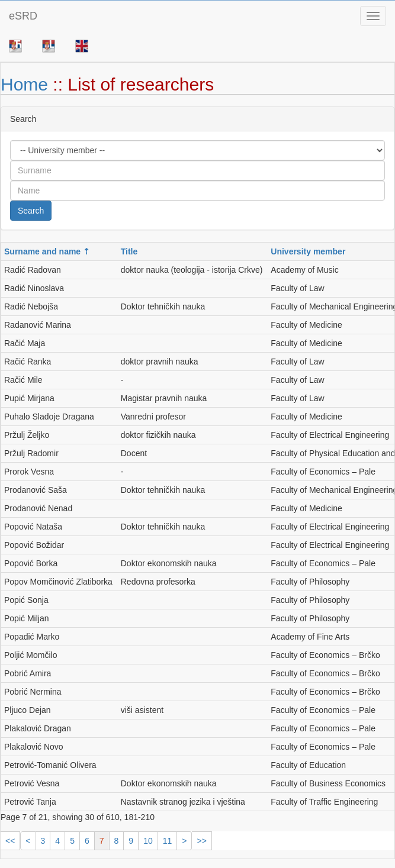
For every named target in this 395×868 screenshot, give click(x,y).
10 (148, 841)
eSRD (23, 16)
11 (168, 841)
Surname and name (42, 251)
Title (129, 251)
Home (24, 84)
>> (201, 841)
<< (10, 841)
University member (308, 251)
